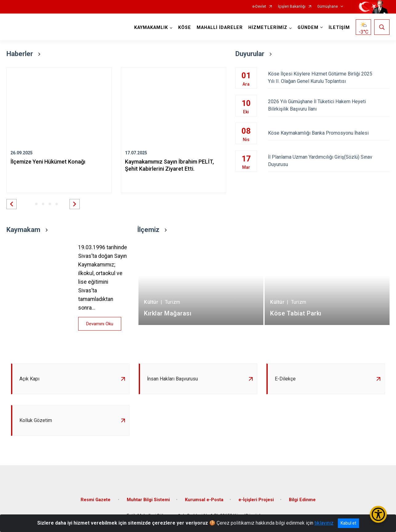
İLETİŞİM (339, 28)
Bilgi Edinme (302, 500)
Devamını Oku (100, 324)
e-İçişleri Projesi (256, 500)
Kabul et (348, 523)
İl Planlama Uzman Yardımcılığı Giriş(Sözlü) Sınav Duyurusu (329, 161)
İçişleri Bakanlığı (292, 7)
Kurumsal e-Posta (204, 500)
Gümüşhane (328, 7)
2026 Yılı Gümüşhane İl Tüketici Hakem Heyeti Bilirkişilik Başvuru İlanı (329, 105)
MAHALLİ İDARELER (220, 28)
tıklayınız (324, 523)
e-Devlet (259, 7)
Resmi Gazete (96, 500)
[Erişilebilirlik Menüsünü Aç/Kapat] (378, 514)
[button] (12, 204)
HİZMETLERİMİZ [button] (268, 28)
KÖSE (185, 28)
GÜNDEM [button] (308, 28)
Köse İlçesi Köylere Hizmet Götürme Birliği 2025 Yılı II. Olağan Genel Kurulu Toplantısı (329, 77)
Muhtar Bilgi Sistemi (148, 500)
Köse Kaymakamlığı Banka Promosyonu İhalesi (329, 133)
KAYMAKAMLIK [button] (151, 28)
